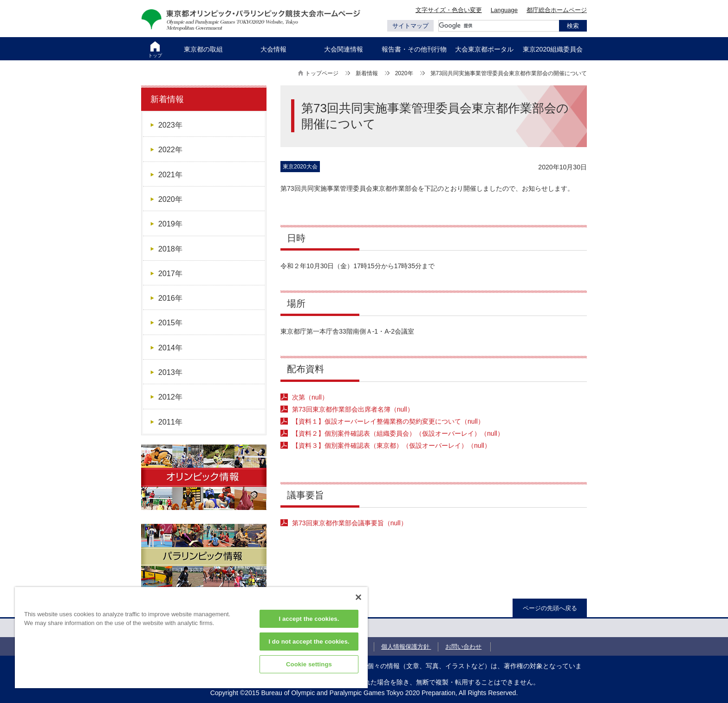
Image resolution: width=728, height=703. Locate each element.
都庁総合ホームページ (557, 10)
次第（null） (310, 397)
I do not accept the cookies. (309, 642)
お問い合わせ (463, 647)
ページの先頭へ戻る (550, 608)
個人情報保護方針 (406, 647)
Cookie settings (309, 664)
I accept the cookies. (309, 619)
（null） (350, 523)
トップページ (322, 73)
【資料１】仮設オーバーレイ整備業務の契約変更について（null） (388, 421)
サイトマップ (410, 26)
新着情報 (367, 73)
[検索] (499, 26)
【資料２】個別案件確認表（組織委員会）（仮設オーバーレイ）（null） (398, 433)
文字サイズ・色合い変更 (449, 10)
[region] (191, 638)
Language (504, 10)
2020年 (404, 73)
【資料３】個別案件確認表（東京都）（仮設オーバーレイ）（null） (391, 445)
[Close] (358, 597)
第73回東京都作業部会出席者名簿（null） (353, 409)
